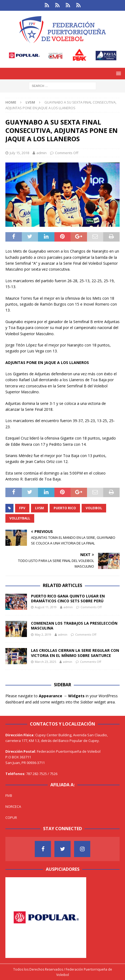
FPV (22, 508)
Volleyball (20, 518)
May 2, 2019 (43, 634)
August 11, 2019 (46, 607)
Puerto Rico (65, 508)
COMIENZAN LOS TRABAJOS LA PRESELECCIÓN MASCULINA (74, 626)
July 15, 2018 (19, 153)
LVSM (39, 508)
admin (41, 153)
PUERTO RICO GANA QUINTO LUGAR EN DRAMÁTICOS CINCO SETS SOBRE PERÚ (68, 598)
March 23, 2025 (45, 662)
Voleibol (94, 508)
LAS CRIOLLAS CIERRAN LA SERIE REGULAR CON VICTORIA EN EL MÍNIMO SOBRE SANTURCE (75, 653)
